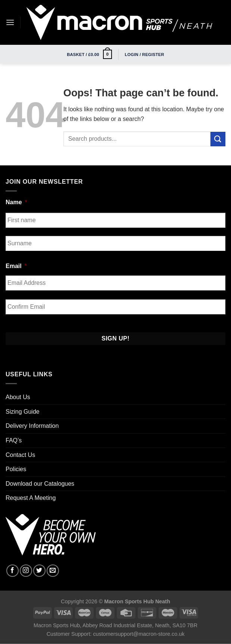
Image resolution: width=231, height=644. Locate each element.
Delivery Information (32, 426)
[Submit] (218, 139)
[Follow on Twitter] (39, 571)
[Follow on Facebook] (13, 571)
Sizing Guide (23, 412)
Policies (16, 469)
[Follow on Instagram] (26, 571)
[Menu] (10, 22)
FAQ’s (14, 440)
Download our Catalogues (40, 484)
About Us (18, 397)
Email (16, 266)
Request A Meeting (31, 498)
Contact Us (20, 455)
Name (16, 202)
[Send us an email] (53, 571)
